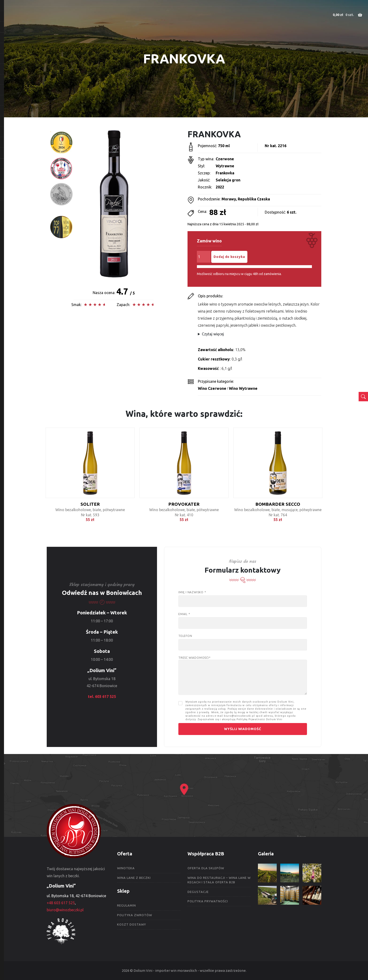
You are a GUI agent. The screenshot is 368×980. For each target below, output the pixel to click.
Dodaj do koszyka (229, 257)
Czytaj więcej (213, 334)
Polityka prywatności (208, 901)
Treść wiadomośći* (243, 676)
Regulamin (126, 905)
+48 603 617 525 (61, 903)
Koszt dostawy (132, 924)
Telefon (243, 640)
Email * (243, 618)
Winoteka (126, 868)
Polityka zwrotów (135, 915)
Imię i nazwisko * (243, 597)
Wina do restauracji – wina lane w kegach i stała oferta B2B (219, 880)
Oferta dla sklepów (206, 868)
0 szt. (346, 15)
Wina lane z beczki (134, 878)
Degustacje (198, 892)
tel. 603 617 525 (102, 697)
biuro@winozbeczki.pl (65, 910)
